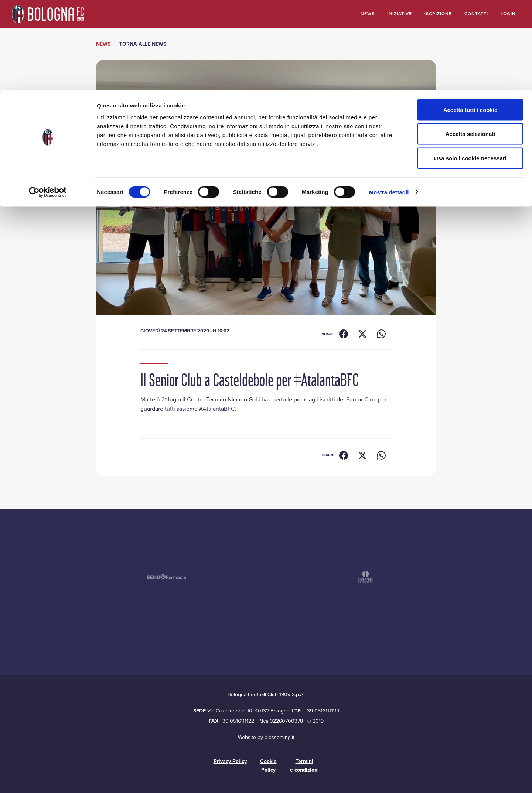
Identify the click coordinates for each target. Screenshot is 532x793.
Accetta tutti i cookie (470, 19)
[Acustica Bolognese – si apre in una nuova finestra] (233, 577)
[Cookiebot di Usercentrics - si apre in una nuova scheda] (48, 102)
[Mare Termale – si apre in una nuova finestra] (366, 577)
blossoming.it (279, 737)
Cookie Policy (268, 765)
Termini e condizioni (304, 765)
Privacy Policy (230, 761)
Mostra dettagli (389, 102)
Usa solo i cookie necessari (470, 68)
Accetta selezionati (470, 44)
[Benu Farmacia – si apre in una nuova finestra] (166, 577)
